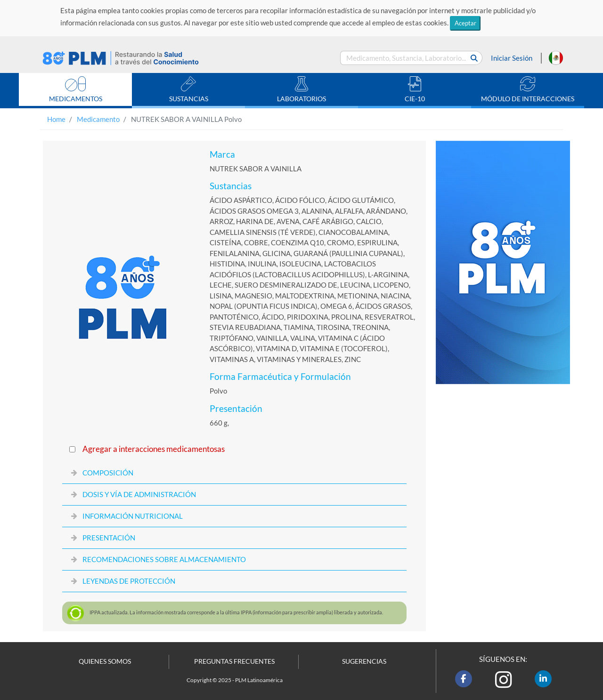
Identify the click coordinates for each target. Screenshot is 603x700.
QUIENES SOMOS (105, 661)
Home (56, 119)
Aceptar (465, 23)
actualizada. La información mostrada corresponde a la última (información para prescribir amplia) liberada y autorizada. (236, 612)
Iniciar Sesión (512, 58)
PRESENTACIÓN (109, 538)
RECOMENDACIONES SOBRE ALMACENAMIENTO (164, 559)
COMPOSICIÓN (108, 473)
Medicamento (98, 119)
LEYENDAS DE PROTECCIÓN (129, 581)
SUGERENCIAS (364, 661)
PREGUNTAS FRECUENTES (234, 661)
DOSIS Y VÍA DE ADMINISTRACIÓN (139, 494)
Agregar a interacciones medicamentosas (154, 449)
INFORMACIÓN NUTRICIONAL (133, 516)
